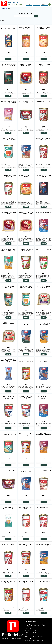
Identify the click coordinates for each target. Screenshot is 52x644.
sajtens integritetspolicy (38, 640)
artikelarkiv (41, 636)
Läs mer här (8, 59)
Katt (37, 4)
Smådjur (44, 4)
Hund (29, 4)
